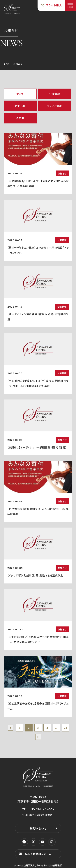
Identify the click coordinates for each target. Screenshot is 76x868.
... (56, 728)
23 (65, 728)
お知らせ (20, 106)
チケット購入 (54, 5)
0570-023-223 (42, 809)
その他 (20, 118)
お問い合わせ (38, 828)
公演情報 (55, 94)
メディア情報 (54, 106)
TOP (6, 64)
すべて (20, 94)
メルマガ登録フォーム (38, 854)
